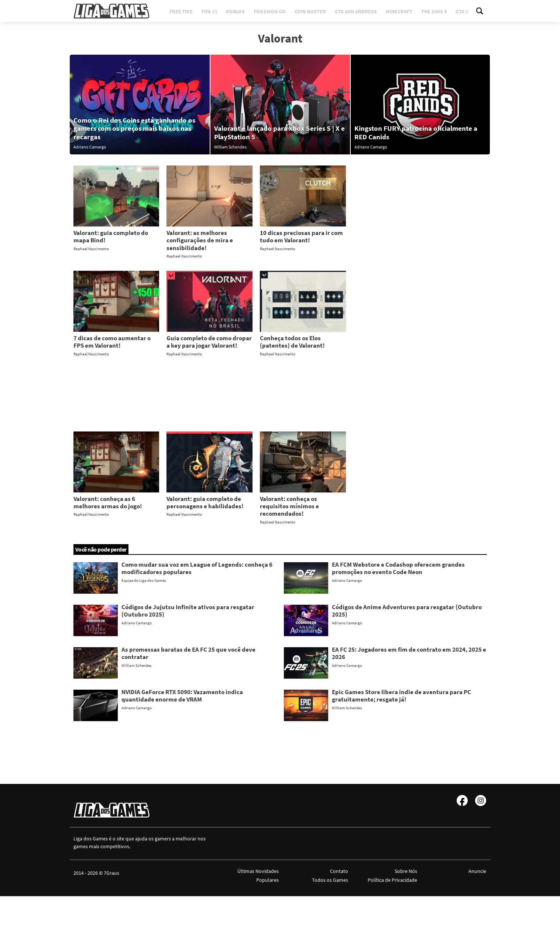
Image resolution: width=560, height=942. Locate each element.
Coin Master (310, 11)
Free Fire (181, 11)
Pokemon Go (270, 11)
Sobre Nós (406, 871)
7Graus (111, 873)
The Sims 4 (434, 11)
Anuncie (477, 871)
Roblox (235, 11)
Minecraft (399, 11)
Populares (267, 880)
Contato (339, 871)
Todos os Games (330, 880)
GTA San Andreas (356, 11)
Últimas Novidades (258, 871)
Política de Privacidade (392, 880)
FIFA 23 (209, 11)
